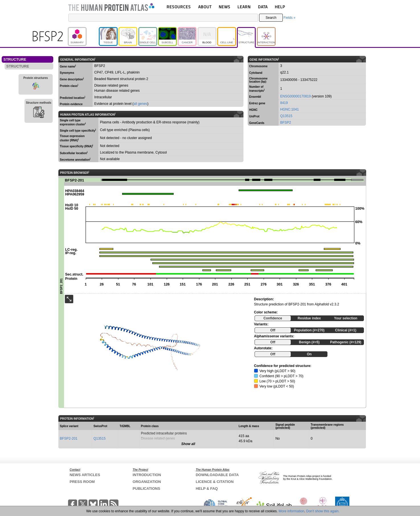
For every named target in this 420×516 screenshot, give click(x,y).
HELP (280, 7)
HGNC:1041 (289, 109)
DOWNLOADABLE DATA (217, 475)
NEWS (225, 7)
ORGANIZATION (147, 482)
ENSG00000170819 (295, 96)
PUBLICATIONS (147, 489)
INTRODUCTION (147, 475)
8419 (284, 103)
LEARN (244, 7)
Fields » (289, 18)
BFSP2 (286, 123)
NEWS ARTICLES (85, 475)
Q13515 (286, 116)
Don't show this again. (323, 511)
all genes (140, 104)
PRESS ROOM (82, 482)
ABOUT (205, 7)
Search (271, 18)
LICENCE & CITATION (215, 482)
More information (292, 511)
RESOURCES (179, 7)
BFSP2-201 (69, 439)
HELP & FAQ (207, 489)
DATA (263, 7)
